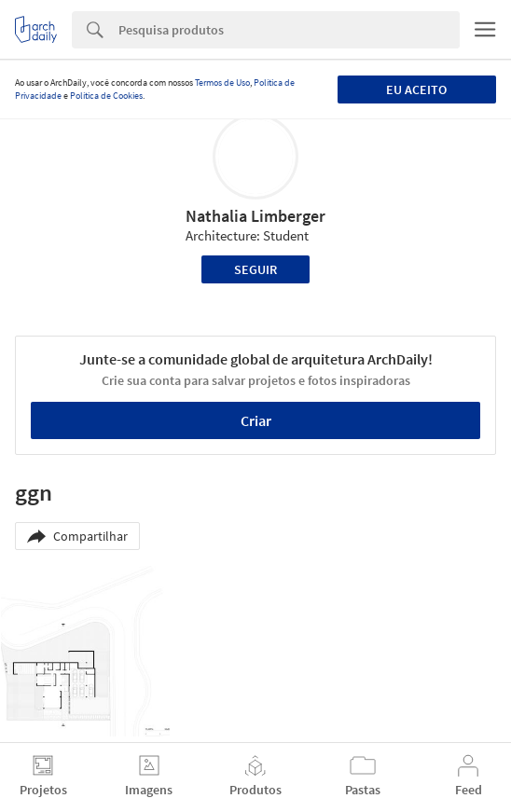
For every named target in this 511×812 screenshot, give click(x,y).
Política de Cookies (106, 96)
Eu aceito (416, 89)
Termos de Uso (222, 83)
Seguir (255, 269)
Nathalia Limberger (255, 216)
